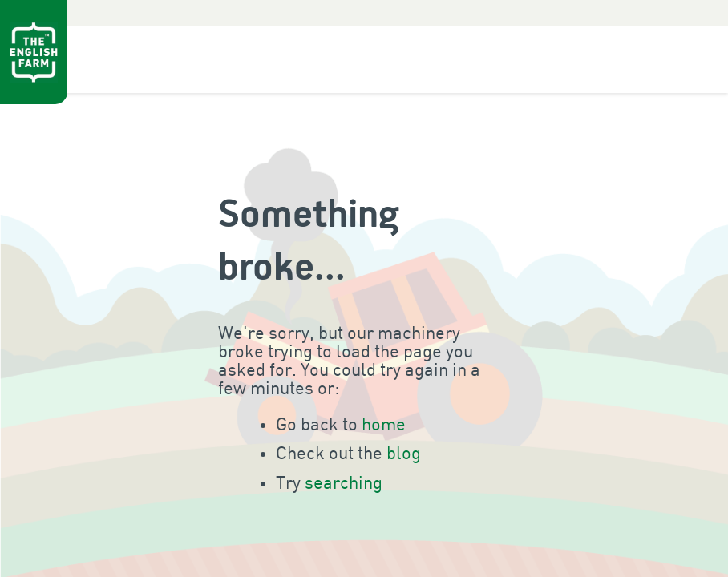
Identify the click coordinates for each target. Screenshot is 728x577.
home (384, 425)
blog (404, 454)
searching (344, 484)
